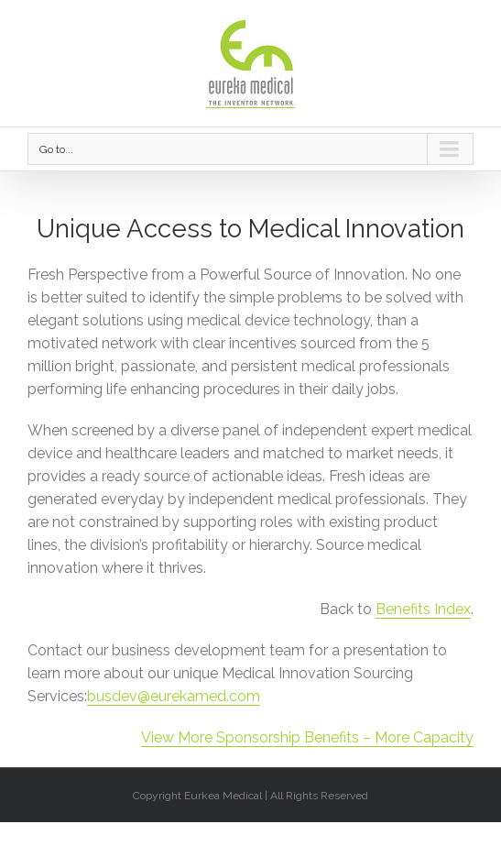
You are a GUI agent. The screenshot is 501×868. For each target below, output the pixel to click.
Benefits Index (423, 609)
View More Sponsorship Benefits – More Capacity (307, 737)
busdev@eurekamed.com (174, 696)
